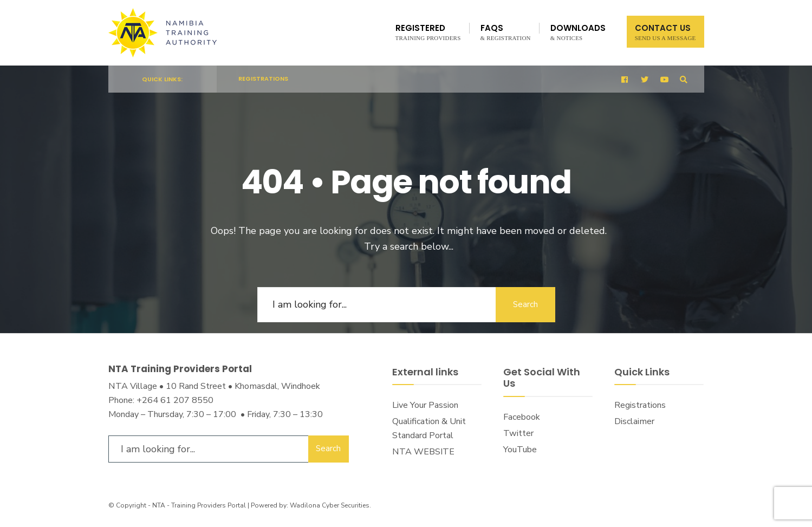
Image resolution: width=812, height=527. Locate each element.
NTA (159, 505)
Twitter (518, 433)
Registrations (263, 79)
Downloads (578, 32)
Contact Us (665, 32)
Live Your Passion (425, 405)
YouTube (520, 450)
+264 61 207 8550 (175, 400)
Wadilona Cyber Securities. (330, 505)
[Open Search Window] (684, 79)
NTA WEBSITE (423, 452)
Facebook (522, 417)
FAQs (506, 32)
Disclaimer (634, 421)
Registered (428, 32)
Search (525, 304)
